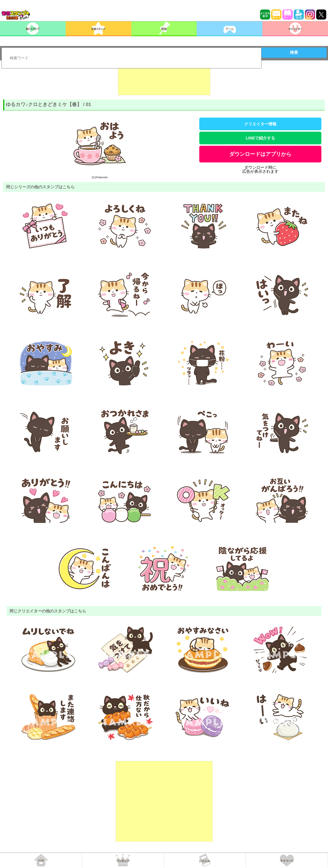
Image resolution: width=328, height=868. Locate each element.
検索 (294, 52)
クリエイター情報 (260, 124)
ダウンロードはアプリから (260, 154)
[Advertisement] (164, 81)
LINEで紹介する (260, 138)
